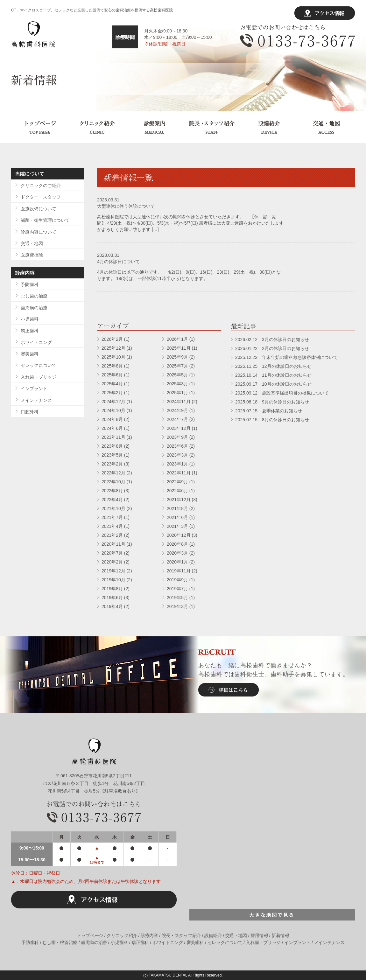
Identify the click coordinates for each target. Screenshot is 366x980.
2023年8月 (112, 446)
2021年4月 (112, 526)
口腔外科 (30, 412)
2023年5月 (112, 455)
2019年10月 (113, 580)
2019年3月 (177, 606)
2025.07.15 (269, 411)
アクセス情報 (325, 13)
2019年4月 (112, 606)
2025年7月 (177, 366)
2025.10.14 (273, 375)
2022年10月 (113, 482)
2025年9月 (177, 357)
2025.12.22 (286, 357)
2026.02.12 (272, 339)
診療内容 (149, 935)
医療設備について (39, 209)
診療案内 (154, 127)
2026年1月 (177, 339)
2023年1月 (177, 464)
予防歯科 (30, 284)
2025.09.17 (273, 384)
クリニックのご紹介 (41, 185)
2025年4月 (112, 384)
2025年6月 (112, 375)
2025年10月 (113, 357)
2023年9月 (177, 437)
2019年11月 (179, 571)
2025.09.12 (282, 393)
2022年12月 (113, 473)
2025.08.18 (272, 402)
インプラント (34, 388)
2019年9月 (177, 580)
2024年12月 (113, 402)
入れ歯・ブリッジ (39, 377)
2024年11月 (179, 402)
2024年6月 (112, 428)
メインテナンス (36, 400)
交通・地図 (326, 127)
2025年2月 (112, 393)
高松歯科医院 (33, 34)
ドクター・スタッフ (41, 197)
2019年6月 (112, 598)
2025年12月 (113, 348)
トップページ (40, 127)
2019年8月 (112, 589)
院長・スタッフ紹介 (212, 127)
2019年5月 (177, 598)
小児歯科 (30, 319)
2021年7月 (112, 517)
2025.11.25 (273, 366)
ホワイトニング (36, 342)
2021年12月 (179, 500)
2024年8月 (112, 419)
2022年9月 (177, 482)
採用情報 (259, 935)
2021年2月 (112, 535)
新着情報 (280, 935)
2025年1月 (177, 393)
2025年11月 (179, 348)
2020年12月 (179, 535)
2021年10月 (113, 508)
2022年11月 (179, 473)
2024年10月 (113, 410)
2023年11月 (113, 437)
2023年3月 (177, 455)
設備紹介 (269, 127)
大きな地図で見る (272, 915)
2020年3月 (177, 553)
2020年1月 (177, 562)
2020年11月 (113, 544)
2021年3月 (177, 526)
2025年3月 (177, 384)
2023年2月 (112, 464)
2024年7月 (177, 419)
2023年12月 (179, 428)
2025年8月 (112, 366)
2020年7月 (112, 553)
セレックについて (39, 365)
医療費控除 (32, 255)
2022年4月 (112, 500)
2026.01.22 (272, 348)
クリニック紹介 (97, 127)
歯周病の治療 (34, 308)
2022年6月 (177, 491)
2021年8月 (177, 508)
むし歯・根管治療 (60, 942)
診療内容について (39, 232)
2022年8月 (112, 491)
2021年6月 (177, 517)
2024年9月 (177, 410)
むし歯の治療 (34, 296)
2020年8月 (177, 544)
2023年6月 (177, 446)
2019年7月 (177, 589)
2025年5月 (177, 375)
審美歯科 (30, 354)
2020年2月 (112, 562)
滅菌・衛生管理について (45, 220)
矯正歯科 (30, 331)
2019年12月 (113, 571)
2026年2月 (112, 339)
